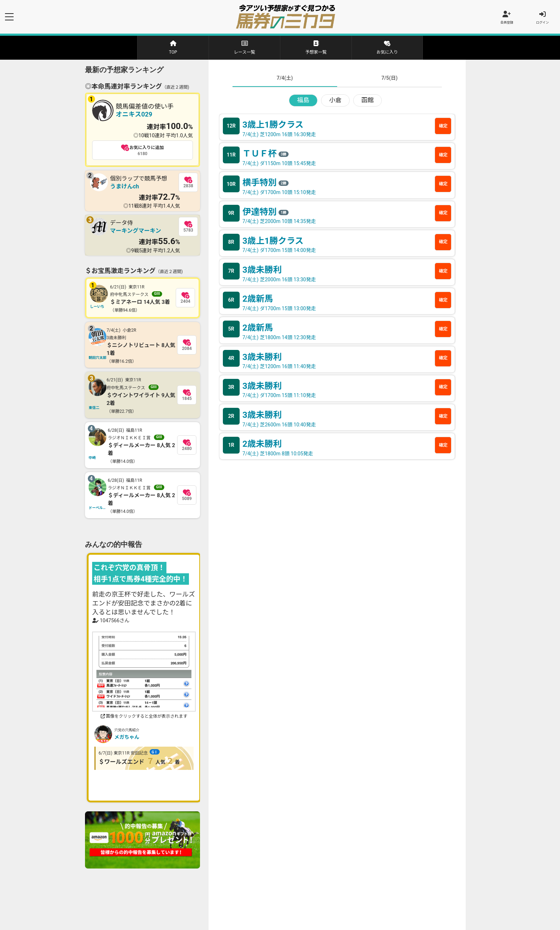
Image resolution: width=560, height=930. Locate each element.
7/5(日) (389, 79)
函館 (367, 102)
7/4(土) (285, 79)
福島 (303, 102)
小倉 (335, 102)
